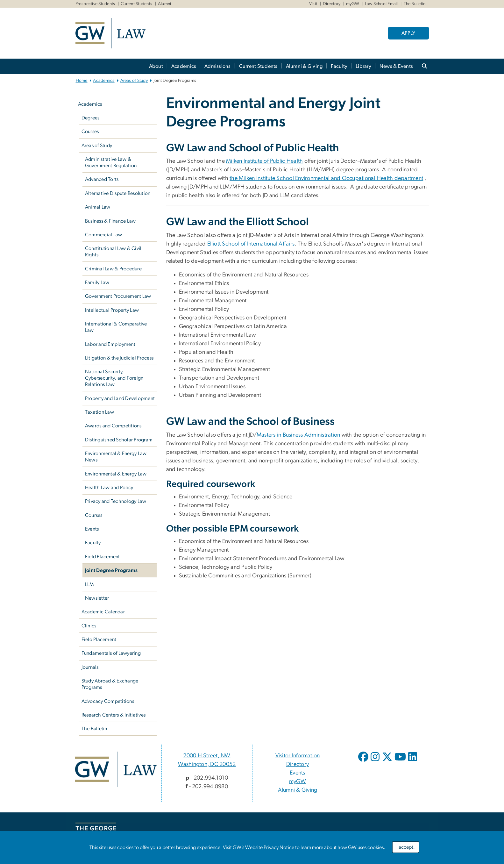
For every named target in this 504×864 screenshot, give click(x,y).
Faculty (339, 66)
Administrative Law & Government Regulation (111, 162)
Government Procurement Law (118, 296)
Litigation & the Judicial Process (119, 358)
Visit (313, 4)
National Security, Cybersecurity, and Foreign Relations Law (114, 378)
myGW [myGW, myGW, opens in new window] (353, 4)
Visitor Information (298, 756)
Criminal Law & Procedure (113, 269)
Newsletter (97, 598)
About (156, 66)
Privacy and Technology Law (116, 501)
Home (82, 81)
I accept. (406, 847)
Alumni (165, 4)
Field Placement (103, 557)
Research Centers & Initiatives (114, 715)
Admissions (218, 66)
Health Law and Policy (109, 488)
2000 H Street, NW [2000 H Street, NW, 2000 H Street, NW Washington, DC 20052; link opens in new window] (207, 756)
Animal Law (98, 207)
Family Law (97, 282)
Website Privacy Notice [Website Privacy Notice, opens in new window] (270, 847)
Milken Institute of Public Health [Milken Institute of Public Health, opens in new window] (264, 161)
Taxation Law (99, 412)
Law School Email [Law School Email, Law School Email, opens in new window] (381, 4)
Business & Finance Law (110, 221)
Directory (332, 4)
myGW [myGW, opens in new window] (298, 782)
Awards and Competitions (113, 426)
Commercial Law (104, 235)
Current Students (136, 4)
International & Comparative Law (116, 327)
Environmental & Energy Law (116, 474)
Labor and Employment (110, 344)
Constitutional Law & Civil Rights (113, 252)
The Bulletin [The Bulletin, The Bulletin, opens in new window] (415, 4)
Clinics (89, 626)
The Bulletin (94, 729)
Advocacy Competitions (108, 701)
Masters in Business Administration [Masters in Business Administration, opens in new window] (298, 435)
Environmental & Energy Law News (116, 457)
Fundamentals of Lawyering (111, 653)
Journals (90, 667)
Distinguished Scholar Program (119, 440)
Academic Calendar (103, 612)
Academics (184, 66)
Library (363, 66)
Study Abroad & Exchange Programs (110, 684)
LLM (90, 584)
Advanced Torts (102, 179)
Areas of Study (134, 81)
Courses (90, 132)
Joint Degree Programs (111, 570)
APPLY (408, 33)
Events (92, 529)
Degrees (91, 118)
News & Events (396, 66)
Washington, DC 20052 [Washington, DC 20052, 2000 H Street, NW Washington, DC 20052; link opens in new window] (207, 764)
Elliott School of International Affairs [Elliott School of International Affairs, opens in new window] (251, 244)
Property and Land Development (120, 398)
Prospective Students (95, 4)
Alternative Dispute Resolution (118, 193)
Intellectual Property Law (112, 310)
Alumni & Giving (304, 66)
